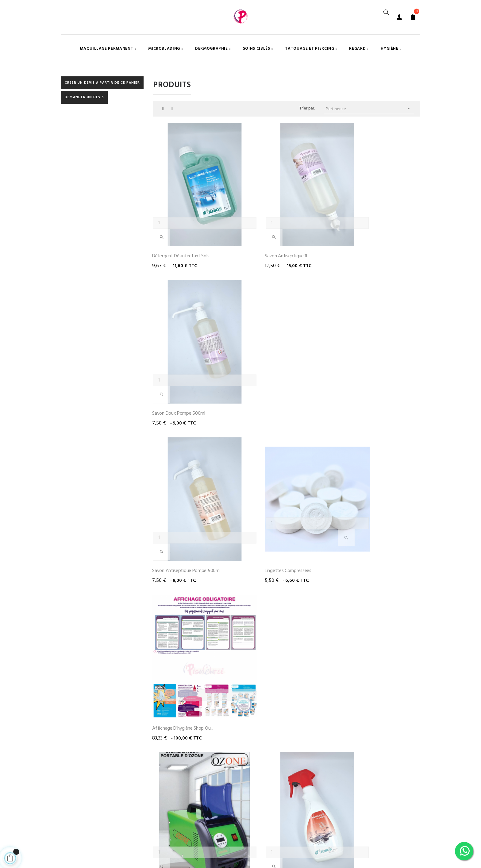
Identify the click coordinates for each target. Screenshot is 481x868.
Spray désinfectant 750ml (271, 538)
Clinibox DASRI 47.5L (265, 669)
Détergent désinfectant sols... (183, 275)
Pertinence (370, 154)
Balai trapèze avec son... (177, 669)
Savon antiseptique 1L (267, 275)
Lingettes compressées (268, 407)
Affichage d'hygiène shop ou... (367, 407)
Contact (313, 836)
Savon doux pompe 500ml (364, 275)
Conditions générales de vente (189, 836)
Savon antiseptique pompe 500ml (187, 407)
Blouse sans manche (357, 538)
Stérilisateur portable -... (177, 538)
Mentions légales (246, 836)
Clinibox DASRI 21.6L (357, 669)
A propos (283, 836)
